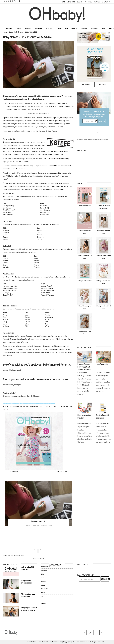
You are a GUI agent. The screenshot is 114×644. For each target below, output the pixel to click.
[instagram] (97, 632)
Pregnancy (9, 28)
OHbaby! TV (106, 2)
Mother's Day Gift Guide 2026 (27, 568)
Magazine (44, 600)
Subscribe (88, 2)
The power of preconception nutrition (26, 583)
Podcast (75, 28)
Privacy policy (57, 641)
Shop (104, 28)
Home (5, 32)
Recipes (43, 592)
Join (64, 2)
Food (59, 28)
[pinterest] (102, 632)
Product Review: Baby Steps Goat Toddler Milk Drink (84, 367)
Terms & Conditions (44, 641)
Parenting (39, 28)
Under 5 (28, 28)
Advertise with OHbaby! (33, 114)
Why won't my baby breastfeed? (28, 595)
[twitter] (14, 1)
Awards (97, 2)
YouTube (84, 28)
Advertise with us (46, 566)
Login (79, 2)
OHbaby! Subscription (85, 205)
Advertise (71, 2)
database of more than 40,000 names (27, 396)
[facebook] (85, 632)
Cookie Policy (31, 641)
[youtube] (108, 632)
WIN (66, 28)
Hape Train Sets (102, 364)
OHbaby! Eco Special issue (85, 281)
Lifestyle (50, 28)
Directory (94, 28)
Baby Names (19, 32)
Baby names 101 (38, 521)
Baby (19, 28)
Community (44, 589)
